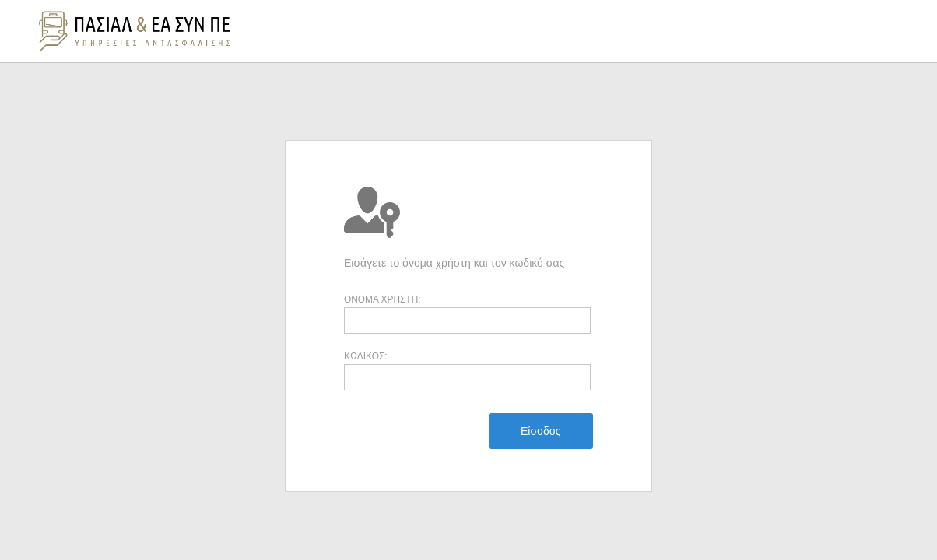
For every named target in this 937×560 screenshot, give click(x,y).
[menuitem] (540, 431)
